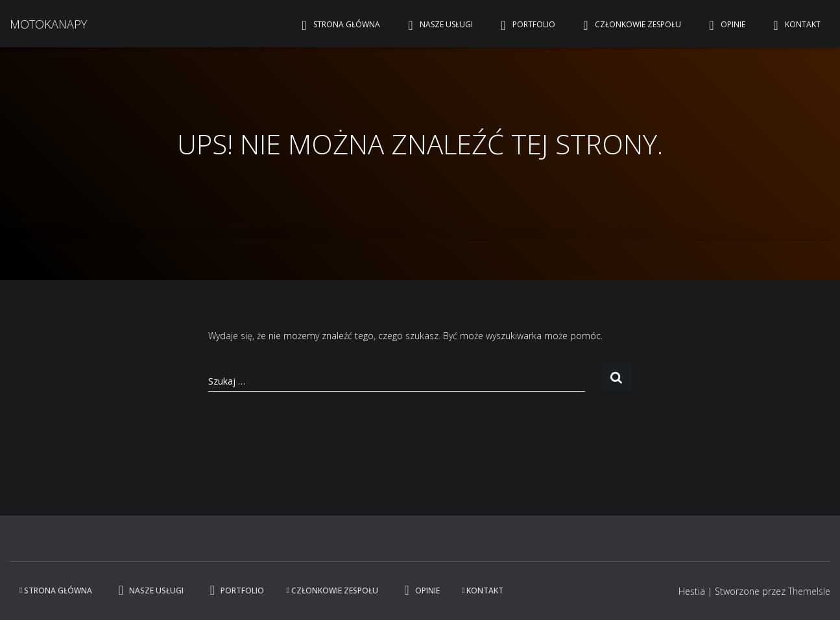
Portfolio (525, 25)
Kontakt (794, 25)
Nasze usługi (438, 25)
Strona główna (338, 25)
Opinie (724, 25)
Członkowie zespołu (629, 25)
